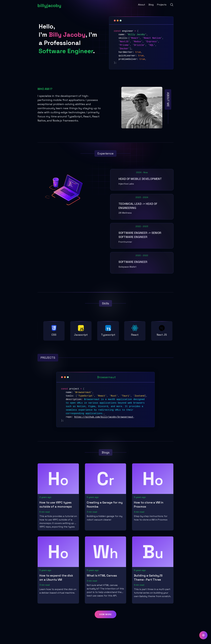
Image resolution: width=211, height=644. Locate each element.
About (142, 5)
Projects (162, 5)
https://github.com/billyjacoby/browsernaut (104, 417)
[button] (105, 614)
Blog (151, 5)
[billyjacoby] (49, 5)
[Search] (172, 5)
